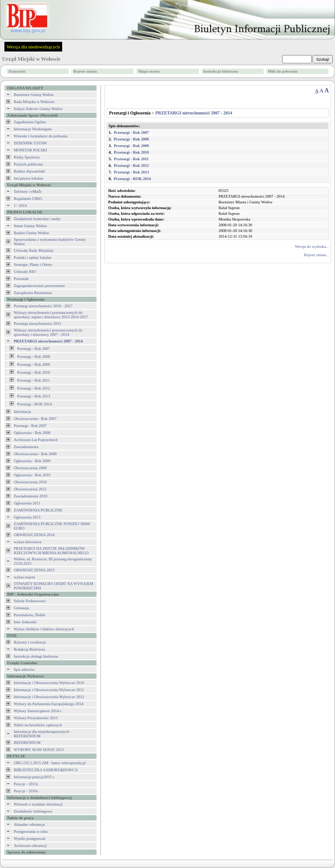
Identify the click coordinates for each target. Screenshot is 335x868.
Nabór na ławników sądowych (38, 725)
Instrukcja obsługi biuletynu (36, 656)
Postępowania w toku (31, 831)
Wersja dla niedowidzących (33, 47)
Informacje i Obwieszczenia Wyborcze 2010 (49, 683)
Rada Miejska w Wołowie (34, 102)
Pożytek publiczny (28, 164)
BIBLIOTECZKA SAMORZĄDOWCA (46, 770)
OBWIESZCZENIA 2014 (34, 535)
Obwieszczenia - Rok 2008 (35, 454)
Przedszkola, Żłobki (30, 615)
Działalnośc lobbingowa (33, 811)
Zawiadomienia (26, 447)
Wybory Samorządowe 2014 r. (38, 711)
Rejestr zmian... (316, 255)
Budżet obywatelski (29, 171)
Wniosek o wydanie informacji (38, 804)
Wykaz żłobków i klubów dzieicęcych (44, 629)
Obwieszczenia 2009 (30, 468)
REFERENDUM (27, 743)
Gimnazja (21, 608)
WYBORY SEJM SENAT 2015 (39, 750)
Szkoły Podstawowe (30, 601)
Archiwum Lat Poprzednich (36, 440)
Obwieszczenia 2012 (30, 489)
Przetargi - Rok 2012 (34, 388)
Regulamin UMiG (28, 199)
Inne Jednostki (25, 622)
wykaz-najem (24, 577)
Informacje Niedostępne (33, 129)
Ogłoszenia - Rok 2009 (32, 461)
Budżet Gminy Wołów (32, 233)
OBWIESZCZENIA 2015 (34, 570)
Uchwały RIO (25, 272)
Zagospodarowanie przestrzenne (39, 286)
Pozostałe (21, 279)
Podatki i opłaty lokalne (33, 257)
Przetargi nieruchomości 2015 (37, 324)
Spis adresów (24, 669)
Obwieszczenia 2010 (30, 482)
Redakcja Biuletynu (29, 649)
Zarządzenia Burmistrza (33, 293)
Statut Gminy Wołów (30, 226)
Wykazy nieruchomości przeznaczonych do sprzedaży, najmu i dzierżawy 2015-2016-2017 (51, 315)
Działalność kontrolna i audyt (37, 219)
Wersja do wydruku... (312, 246)
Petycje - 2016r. (26, 791)
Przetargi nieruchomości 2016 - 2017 (43, 306)
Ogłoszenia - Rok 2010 (32, 475)
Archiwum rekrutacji (30, 846)
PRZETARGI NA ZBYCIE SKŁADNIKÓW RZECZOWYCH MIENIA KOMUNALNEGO (51, 551)
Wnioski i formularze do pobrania (41, 136)
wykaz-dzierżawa (28, 542)
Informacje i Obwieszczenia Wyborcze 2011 (49, 690)
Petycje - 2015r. (26, 784)
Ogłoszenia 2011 (27, 503)
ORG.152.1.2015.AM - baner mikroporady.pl (50, 763)
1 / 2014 (20, 206)
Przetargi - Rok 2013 (34, 396)
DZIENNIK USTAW (30, 143)
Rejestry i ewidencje (30, 642)
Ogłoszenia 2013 (27, 517)
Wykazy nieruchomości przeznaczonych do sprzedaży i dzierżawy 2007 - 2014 (48, 332)
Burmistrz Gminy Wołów (34, 95)
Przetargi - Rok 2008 (34, 357)
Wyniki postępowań (30, 839)
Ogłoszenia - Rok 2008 (32, 433)
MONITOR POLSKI (30, 150)
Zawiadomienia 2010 (30, 496)
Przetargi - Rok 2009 (34, 364)
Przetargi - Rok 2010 (34, 372)
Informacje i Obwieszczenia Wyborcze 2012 (49, 697)
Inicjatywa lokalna (28, 178)
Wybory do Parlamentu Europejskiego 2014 (48, 704)
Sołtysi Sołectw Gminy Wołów (38, 109)
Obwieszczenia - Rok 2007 (35, 419)
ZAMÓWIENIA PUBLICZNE (38, 510)
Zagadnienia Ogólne (30, 122)
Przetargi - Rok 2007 (34, 349)
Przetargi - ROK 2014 (35, 404)
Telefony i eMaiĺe (28, 191)
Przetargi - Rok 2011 (34, 380)
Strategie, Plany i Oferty (33, 265)
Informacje (22, 412)
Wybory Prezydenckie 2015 (36, 718)
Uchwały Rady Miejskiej (33, 250)
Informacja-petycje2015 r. (34, 777)
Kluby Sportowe (27, 157)
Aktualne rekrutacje (29, 824)
